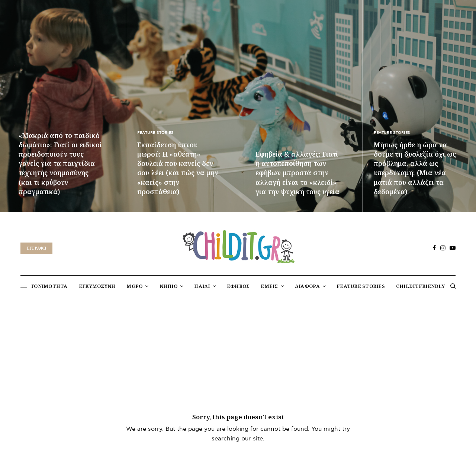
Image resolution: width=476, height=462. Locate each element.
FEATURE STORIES (155, 133)
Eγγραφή (36, 248)
